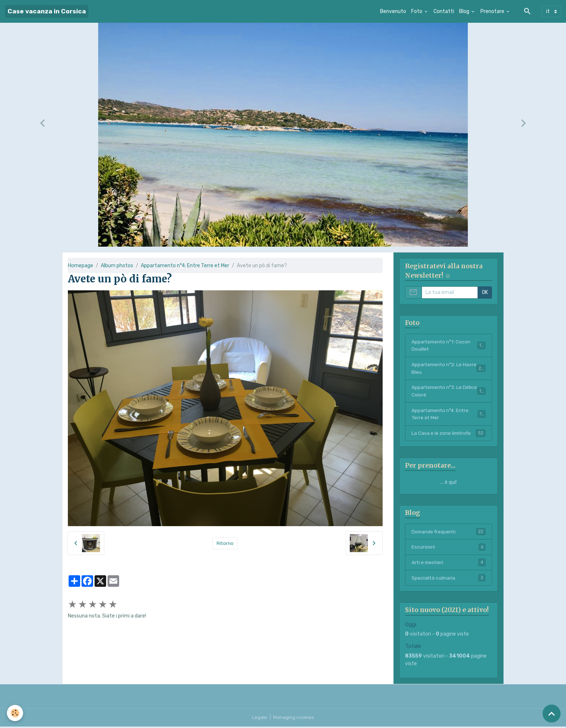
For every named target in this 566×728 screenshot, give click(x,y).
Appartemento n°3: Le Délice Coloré (449, 392)
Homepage (80, 266)
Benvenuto (393, 11)
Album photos (117, 266)
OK (485, 292)
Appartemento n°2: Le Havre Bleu (449, 369)
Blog (465, 11)
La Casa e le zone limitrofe (449, 434)
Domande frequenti (449, 533)
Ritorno (225, 543)
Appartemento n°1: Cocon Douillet (449, 346)
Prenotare (493, 11)
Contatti (444, 11)
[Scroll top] (552, 714)
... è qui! (449, 483)
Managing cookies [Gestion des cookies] (294, 719)
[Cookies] (15, 713)
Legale (260, 719)
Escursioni (449, 548)
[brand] (47, 11)
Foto (417, 11)
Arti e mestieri (449, 564)
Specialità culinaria (449, 579)
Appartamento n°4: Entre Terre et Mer (185, 266)
